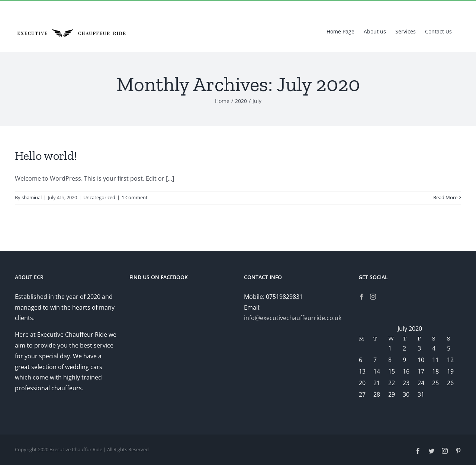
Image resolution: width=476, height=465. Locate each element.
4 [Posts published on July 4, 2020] (434, 348)
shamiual (32, 197)
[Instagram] (373, 297)
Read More (445, 197)
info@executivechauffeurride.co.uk (293, 318)
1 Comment (135, 197)
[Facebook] (361, 297)
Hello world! (46, 156)
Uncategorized (99, 197)
